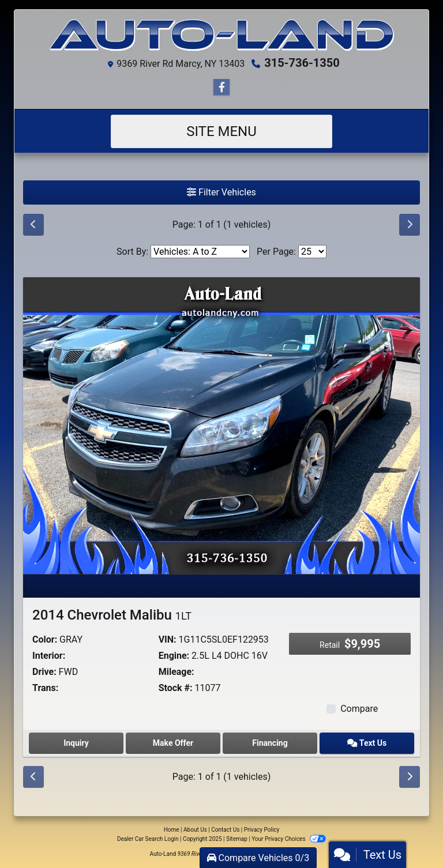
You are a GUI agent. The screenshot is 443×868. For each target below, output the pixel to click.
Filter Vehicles (221, 192)
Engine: (174, 656)
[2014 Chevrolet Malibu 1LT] (221, 425)
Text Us (367, 743)
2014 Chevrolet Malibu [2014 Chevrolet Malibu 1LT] (112, 615)
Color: (45, 639)
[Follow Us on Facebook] (221, 88)
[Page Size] (312, 252)
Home (172, 830)
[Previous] (33, 225)
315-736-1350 (302, 63)
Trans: (45, 688)
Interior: (49, 656)
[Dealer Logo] (221, 35)
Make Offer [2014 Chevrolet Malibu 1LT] (173, 743)
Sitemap (237, 839)
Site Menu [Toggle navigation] (221, 131)
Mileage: (177, 672)
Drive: (44, 672)
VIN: (168, 639)
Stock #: (176, 688)
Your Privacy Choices (289, 839)
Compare (359, 709)
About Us (195, 830)
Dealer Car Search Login (148, 839)
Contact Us (225, 830)
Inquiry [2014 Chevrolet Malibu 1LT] (76, 743)
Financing (270, 743)
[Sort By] (200, 252)
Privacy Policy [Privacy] (262, 830)
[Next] (410, 225)
